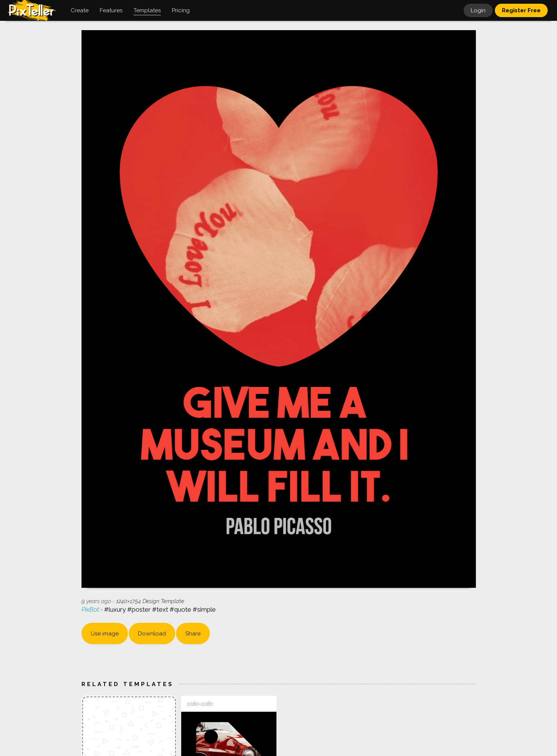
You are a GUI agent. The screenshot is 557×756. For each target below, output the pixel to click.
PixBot (91, 609)
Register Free (521, 10)
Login (478, 10)
